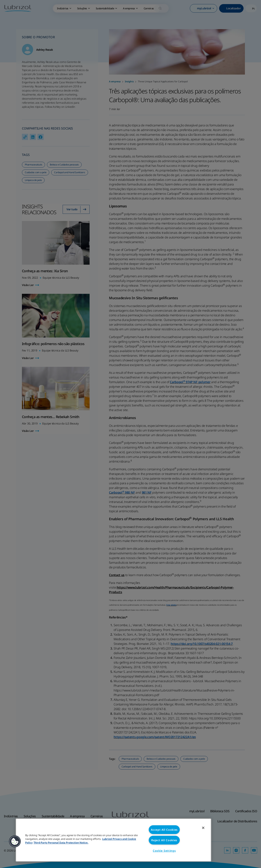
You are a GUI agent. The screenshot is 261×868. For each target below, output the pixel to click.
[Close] (203, 828)
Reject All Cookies (164, 840)
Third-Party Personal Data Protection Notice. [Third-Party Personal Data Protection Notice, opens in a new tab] (61, 843)
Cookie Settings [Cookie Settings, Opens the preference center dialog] (164, 851)
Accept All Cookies (164, 830)
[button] (15, 841)
